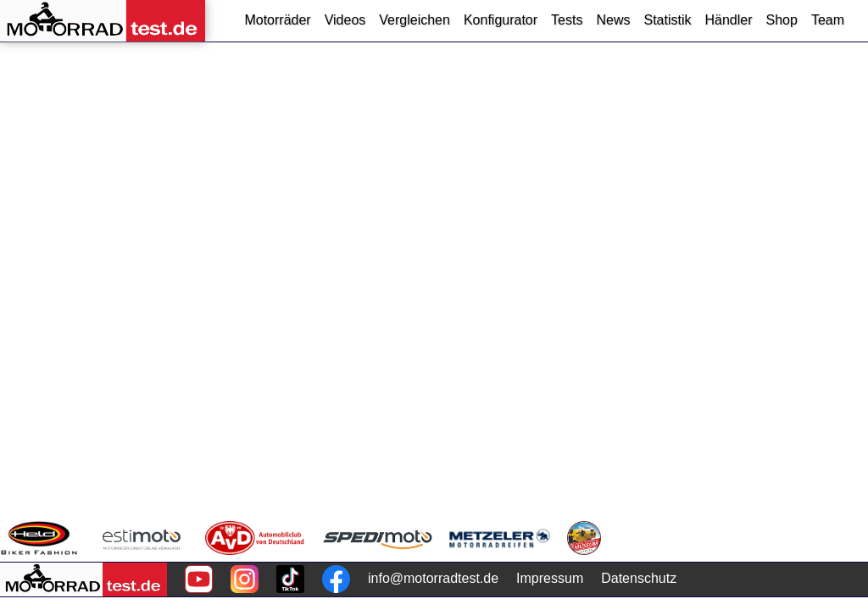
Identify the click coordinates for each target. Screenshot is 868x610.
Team (828, 20)
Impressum (550, 578)
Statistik (667, 20)
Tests (567, 20)
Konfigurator (501, 20)
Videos (345, 20)
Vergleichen (415, 20)
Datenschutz (639, 578)
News (613, 20)
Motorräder (277, 20)
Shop (782, 20)
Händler (728, 20)
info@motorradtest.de (433, 578)
